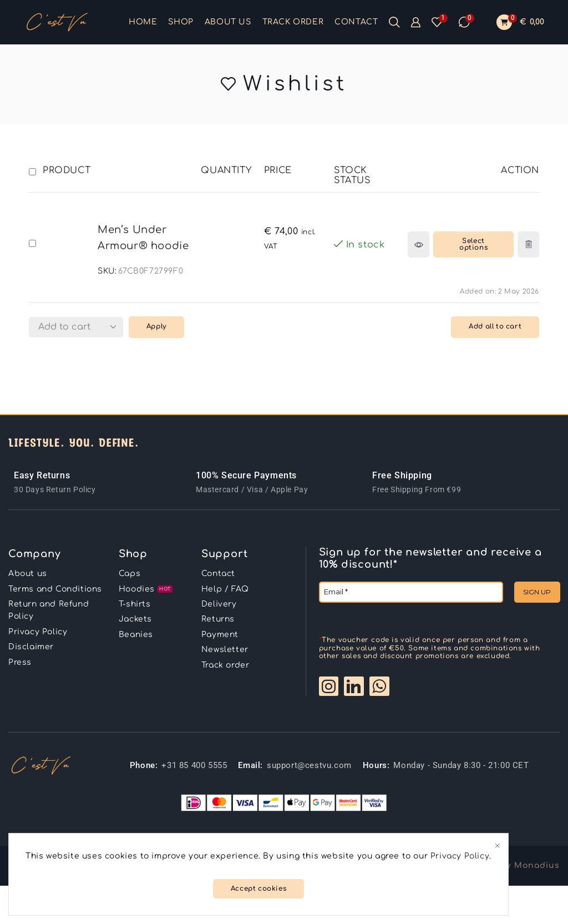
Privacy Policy (460, 856)
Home (143, 22)
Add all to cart (495, 327)
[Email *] (411, 592)
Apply (156, 327)
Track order (293, 22)
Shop (181, 22)
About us (228, 22)
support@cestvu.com (309, 765)
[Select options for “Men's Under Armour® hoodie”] (473, 244)
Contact (356, 22)
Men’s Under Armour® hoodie (143, 238)
